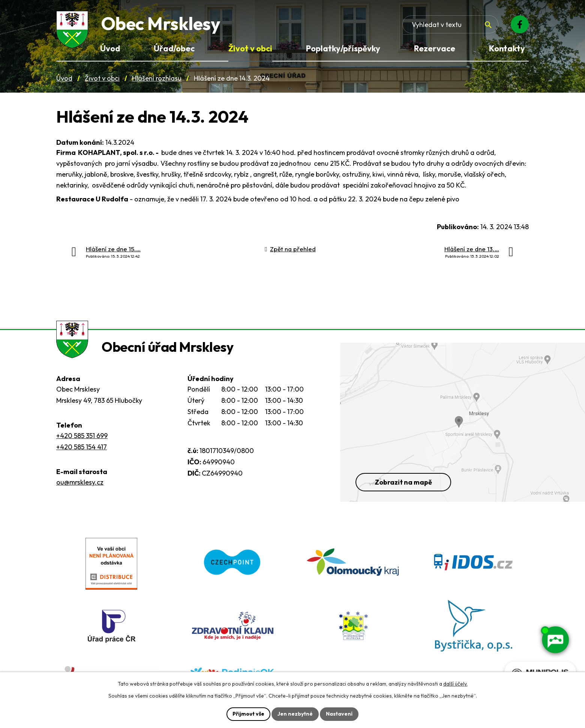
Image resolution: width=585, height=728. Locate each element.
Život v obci (102, 78)
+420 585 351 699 (82, 436)
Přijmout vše (248, 714)
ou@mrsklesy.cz (80, 482)
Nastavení (339, 714)
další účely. (455, 684)
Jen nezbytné (295, 714)
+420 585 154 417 (82, 447)
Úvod (64, 78)
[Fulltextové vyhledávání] (450, 24)
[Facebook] (520, 24)
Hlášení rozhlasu (157, 78)
